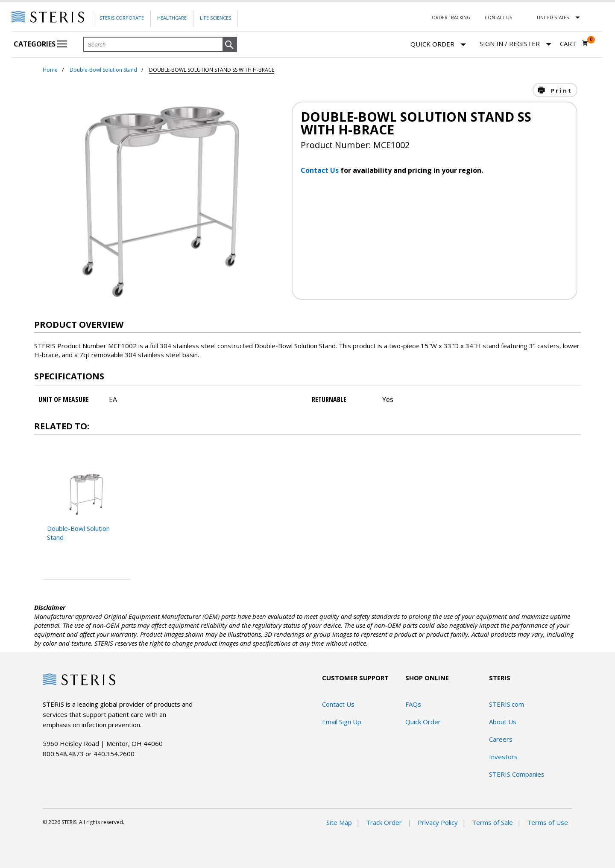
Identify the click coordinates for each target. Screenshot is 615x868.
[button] (230, 45)
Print (560, 90)
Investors (503, 757)
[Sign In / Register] (515, 44)
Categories (40, 44)
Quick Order (438, 45)
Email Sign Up (342, 722)
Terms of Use (548, 822)
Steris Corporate (122, 18)
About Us (503, 722)
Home (50, 70)
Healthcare (172, 18)
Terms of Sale (492, 822)
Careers (501, 739)
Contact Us (498, 17)
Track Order (385, 822)
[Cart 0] (574, 44)
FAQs (413, 704)
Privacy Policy (438, 822)
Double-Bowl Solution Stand (103, 70)
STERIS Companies (517, 774)
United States (553, 17)
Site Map (339, 822)
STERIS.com (507, 704)
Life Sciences (215, 18)
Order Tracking (451, 17)
